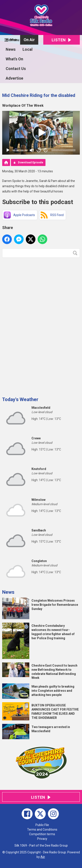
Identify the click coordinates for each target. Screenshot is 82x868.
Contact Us (16, 69)
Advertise (14, 78)
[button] (41, 133)
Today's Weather (20, 399)
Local (28, 49)
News (11, 49)
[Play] (8, 150)
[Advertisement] (35, 325)
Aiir (43, 857)
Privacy (42, 839)
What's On (14, 59)
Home (11, 40)
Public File (42, 825)
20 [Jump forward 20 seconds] (46, 150)
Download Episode (31, 162)
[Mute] (32, 150)
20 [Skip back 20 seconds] (39, 150)
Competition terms (42, 834)
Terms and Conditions (42, 830)
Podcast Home (6, 162)
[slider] (63, 150)
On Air (29, 40)
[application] (41, 133)
